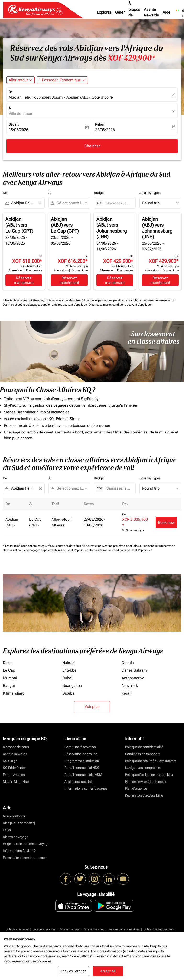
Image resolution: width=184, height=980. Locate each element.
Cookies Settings (73, 971)
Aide (167, 12)
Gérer (120, 12)
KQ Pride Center (14, 768)
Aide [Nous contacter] (19, 823)
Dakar (8, 663)
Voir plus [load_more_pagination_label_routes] (92, 707)
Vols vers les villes (44, 929)
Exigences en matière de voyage (26, 844)
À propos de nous (134, 12)
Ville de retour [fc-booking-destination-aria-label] (20, 113)
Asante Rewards (151, 12)
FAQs (7, 830)
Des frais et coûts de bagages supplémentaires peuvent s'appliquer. (46, 305)
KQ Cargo (10, 761)
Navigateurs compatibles (143, 768)
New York (130, 686)
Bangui (9, 686)
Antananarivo (133, 678)
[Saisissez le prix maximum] (118, 203)
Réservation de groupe (81, 754)
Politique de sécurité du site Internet (151, 761)
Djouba (68, 693)
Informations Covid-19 (19, 851)
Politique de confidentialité (144, 747)
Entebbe (69, 670)
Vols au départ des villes (124, 929)
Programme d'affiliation (82, 761)
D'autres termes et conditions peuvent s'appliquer (120, 305)
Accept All (108, 971)
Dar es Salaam (134, 670)
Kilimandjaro (14, 693)
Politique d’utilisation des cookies (149, 775)
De (11, 92)
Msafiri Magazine (16, 782)
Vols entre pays (70, 929)
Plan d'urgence (136, 788)
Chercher (92, 146)
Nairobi (68, 663)
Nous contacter (14, 816)
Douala (128, 663)
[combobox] (24, 203)
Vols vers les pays (17, 929)
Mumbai (10, 678)
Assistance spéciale (79, 782)
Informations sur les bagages (86, 788)
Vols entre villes (94, 929)
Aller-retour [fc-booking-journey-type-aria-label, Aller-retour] (18, 80)
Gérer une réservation (80, 747)
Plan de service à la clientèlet (146, 782)
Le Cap (9, 670)
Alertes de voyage (16, 837)
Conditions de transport (142, 754)
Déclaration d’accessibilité (144, 795)
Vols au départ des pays (159, 929)
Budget (99, 193)
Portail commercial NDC (82, 768)
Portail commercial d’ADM (83, 775)
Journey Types (150, 193)
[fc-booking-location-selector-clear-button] (174, 95)
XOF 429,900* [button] (131, 58)
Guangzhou (72, 686)
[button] (62, 80)
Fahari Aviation (14, 775)
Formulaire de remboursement (25, 858)
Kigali (126, 693)
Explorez (104, 12)
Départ (14, 124)
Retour (100, 124)
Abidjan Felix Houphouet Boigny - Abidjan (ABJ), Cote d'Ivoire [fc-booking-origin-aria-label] (61, 97)
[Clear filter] (40, 203)
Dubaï (67, 678)
